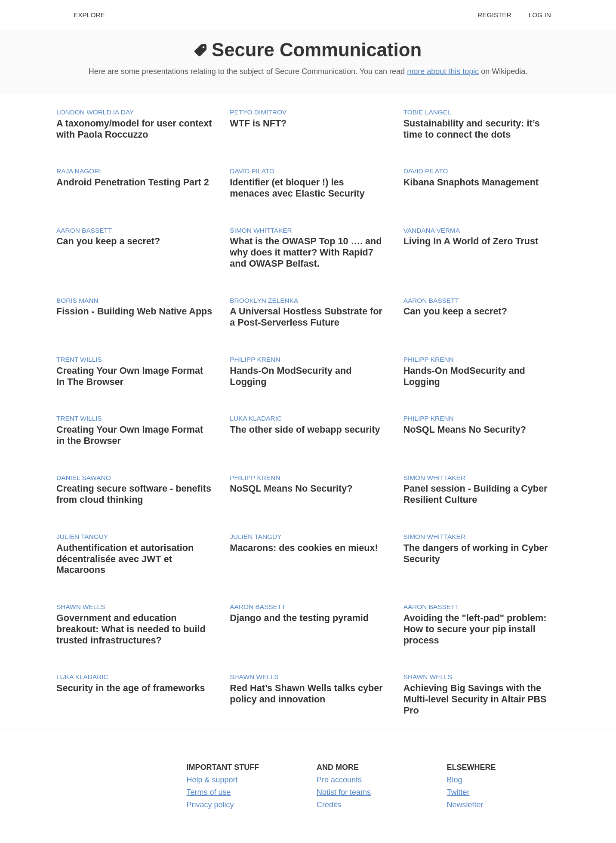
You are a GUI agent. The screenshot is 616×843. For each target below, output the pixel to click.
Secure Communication (317, 50)
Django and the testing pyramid (299, 618)
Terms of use (209, 792)
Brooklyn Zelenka (264, 300)
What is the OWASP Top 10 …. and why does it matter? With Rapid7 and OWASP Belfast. (306, 252)
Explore (89, 15)
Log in (540, 15)
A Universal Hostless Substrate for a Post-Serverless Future (306, 317)
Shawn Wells (81, 607)
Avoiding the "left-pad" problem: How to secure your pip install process (475, 629)
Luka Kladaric (256, 418)
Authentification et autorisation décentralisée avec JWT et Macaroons (125, 559)
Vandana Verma (432, 230)
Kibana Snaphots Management (471, 182)
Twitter (458, 792)
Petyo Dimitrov (258, 112)
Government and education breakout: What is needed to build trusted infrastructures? (131, 629)
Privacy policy (210, 805)
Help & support (212, 780)
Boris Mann (77, 300)
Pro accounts (339, 780)
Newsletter (465, 805)
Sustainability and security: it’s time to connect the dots (472, 129)
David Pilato (252, 171)
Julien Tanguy (82, 537)
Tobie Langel (427, 112)
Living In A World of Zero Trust (471, 241)
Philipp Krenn (255, 359)
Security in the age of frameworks (131, 688)
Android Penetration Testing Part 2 (133, 182)
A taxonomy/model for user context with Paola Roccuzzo (134, 129)
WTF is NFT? (258, 123)
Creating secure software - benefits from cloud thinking (134, 494)
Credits (329, 805)
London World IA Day (95, 112)
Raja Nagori (79, 171)
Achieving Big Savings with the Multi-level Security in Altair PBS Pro (475, 699)
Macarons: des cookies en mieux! (304, 548)
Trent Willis (79, 359)
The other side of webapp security (305, 429)
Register (494, 15)
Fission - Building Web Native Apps (134, 311)
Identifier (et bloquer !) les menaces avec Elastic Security (297, 188)
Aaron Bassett (84, 230)
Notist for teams (344, 792)
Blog (455, 780)
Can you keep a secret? (108, 241)
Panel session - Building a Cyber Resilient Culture (476, 494)
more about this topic (443, 71)
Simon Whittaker (261, 230)
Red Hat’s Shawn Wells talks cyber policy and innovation (306, 694)
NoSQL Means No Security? (465, 429)
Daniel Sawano (84, 478)
